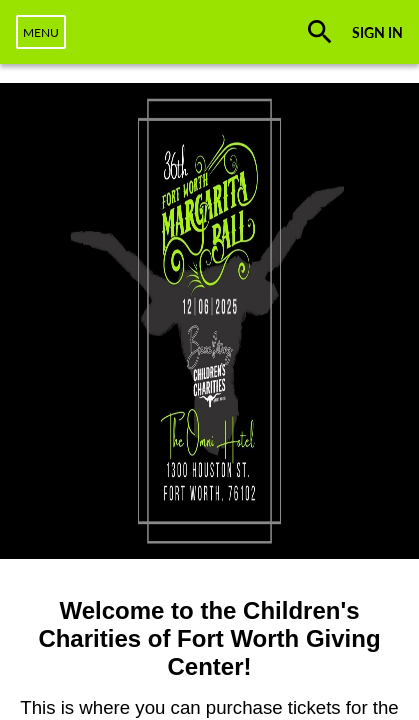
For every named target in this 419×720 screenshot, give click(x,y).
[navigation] (41, 32)
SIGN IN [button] (377, 32)
